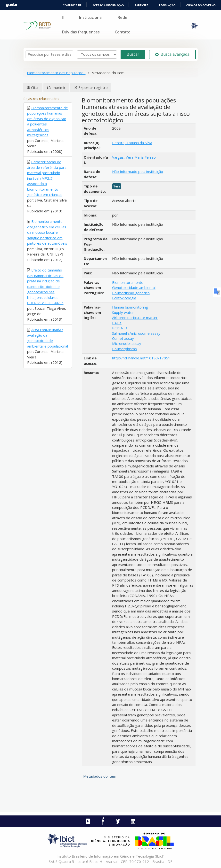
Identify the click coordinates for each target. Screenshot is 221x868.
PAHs (117, 323)
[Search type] (97, 54)
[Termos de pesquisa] (49, 54)
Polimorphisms (124, 349)
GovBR (12, 5)
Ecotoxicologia (124, 298)
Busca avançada (172, 54)
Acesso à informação (108, 5)
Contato (123, 32)
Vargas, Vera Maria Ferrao (134, 157)
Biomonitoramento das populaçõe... (56, 73)
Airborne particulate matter (135, 318)
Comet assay (123, 338)
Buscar (133, 54)
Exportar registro (93, 87)
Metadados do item (100, 776)
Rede (123, 17)
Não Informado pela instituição (138, 171)
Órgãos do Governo (201, 5)
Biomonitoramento (128, 282)
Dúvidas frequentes (81, 32)
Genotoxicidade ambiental (134, 287)
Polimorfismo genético (131, 293)
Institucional (91, 17)
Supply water (123, 312)
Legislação (167, 5)
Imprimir (58, 87)
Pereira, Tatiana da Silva (132, 143)
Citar (35, 87)
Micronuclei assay (127, 343)
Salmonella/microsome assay (136, 333)
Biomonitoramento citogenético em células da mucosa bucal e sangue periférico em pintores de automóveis (47, 232)
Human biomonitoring (130, 307)
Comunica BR (72, 5)
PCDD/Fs (120, 328)
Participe (141, 5)
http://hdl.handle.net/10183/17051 (141, 358)
